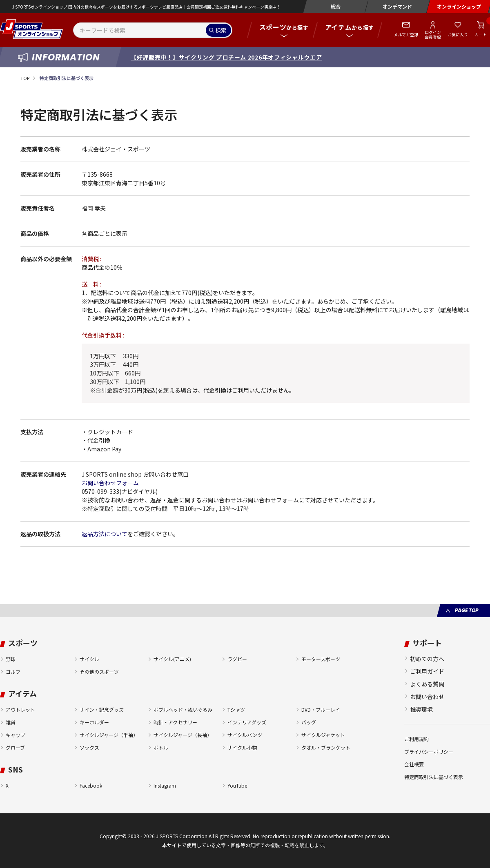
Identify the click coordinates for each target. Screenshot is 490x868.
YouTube (237, 785)
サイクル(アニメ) (172, 659)
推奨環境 (421, 709)
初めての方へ (427, 659)
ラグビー (237, 659)
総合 (336, 6)
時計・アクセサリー (175, 722)
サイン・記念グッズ (102, 709)
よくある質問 (427, 684)
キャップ (16, 735)
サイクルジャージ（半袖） (109, 735)
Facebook (91, 785)
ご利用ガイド (427, 671)
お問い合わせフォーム (110, 483)
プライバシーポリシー (429, 751)
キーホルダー (94, 722)
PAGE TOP (467, 610)
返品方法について (105, 534)
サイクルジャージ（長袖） (183, 735)
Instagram (165, 785)
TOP (25, 78)
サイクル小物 (242, 747)
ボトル (161, 747)
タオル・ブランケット (326, 747)
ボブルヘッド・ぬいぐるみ (183, 709)
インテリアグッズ (247, 722)
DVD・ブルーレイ (321, 709)
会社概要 (414, 764)
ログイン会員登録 (433, 34)
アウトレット (20, 709)
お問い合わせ (427, 697)
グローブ (15, 747)
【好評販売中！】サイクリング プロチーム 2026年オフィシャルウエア (226, 57)
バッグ (309, 722)
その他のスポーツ (99, 672)
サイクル (89, 659)
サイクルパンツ (245, 735)
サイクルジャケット (323, 735)
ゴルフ (13, 672)
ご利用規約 (416, 739)
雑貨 (11, 722)
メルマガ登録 (406, 34)
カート (481, 34)
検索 (221, 30)
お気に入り (458, 34)
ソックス (89, 747)
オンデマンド (397, 6)
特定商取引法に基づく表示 (434, 777)
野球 (11, 659)
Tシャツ (236, 709)
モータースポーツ (321, 659)
